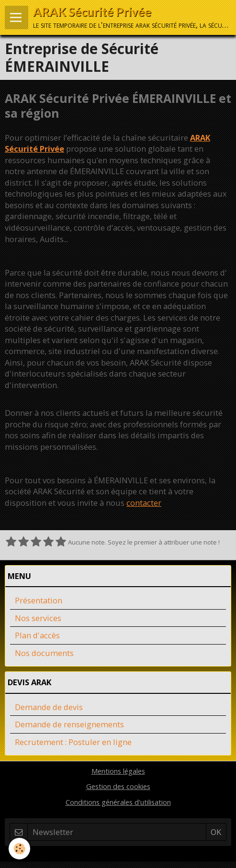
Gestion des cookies (118, 786)
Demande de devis (49, 707)
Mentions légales (118, 771)
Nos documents (44, 653)
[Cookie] (19, 849)
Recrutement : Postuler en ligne (73, 742)
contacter (144, 503)
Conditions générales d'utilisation (118, 802)
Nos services (38, 618)
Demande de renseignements (69, 724)
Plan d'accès (37, 635)
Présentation (39, 600)
